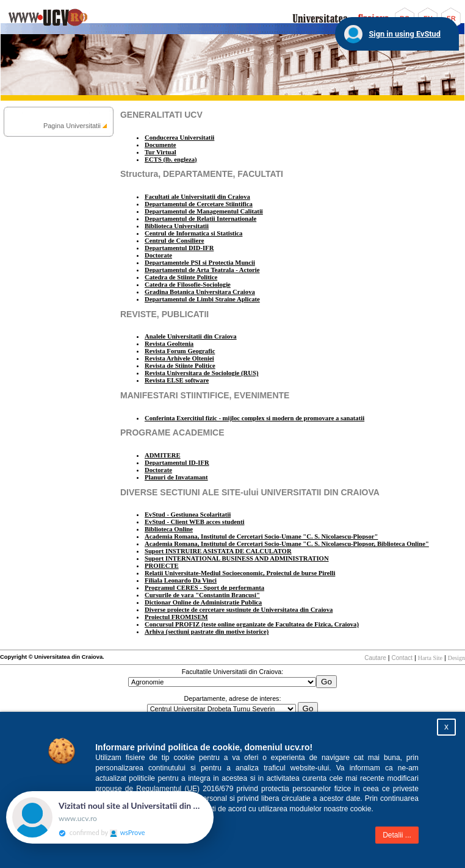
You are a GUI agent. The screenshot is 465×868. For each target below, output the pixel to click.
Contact (402, 658)
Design (456, 658)
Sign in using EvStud (405, 34)
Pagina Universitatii (72, 126)
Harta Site (430, 658)
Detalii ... (397, 835)
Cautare (375, 658)
